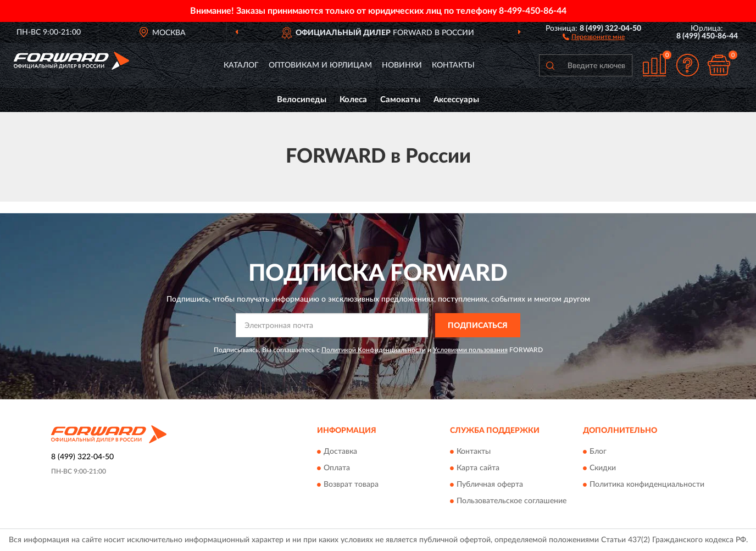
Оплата (337, 468)
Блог (598, 452)
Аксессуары (456, 100)
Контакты (453, 65)
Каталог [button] (241, 65)
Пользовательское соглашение (512, 501)
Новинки (402, 65)
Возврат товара (351, 485)
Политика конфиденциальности (647, 485)
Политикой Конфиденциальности (374, 350)
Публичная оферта (490, 485)
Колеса (353, 100)
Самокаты (400, 100)
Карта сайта (478, 468)
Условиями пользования (470, 350)
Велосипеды (302, 100)
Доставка (340, 452)
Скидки (603, 468)
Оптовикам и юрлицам (320, 65)
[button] (594, 36)
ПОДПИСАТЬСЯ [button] (478, 326)
